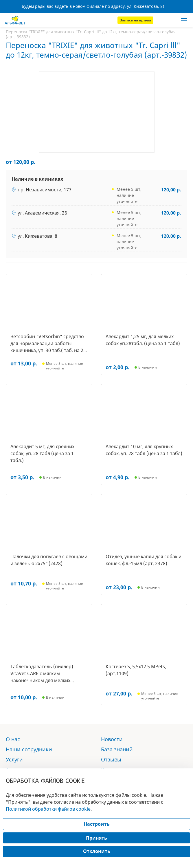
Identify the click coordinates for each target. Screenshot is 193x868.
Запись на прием (135, 20)
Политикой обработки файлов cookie (48, 809)
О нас (13, 739)
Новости (112, 739)
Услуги (14, 759)
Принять (96, 838)
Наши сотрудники (29, 749)
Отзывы (111, 759)
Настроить (97, 824)
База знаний (117, 749)
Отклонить (97, 851)
